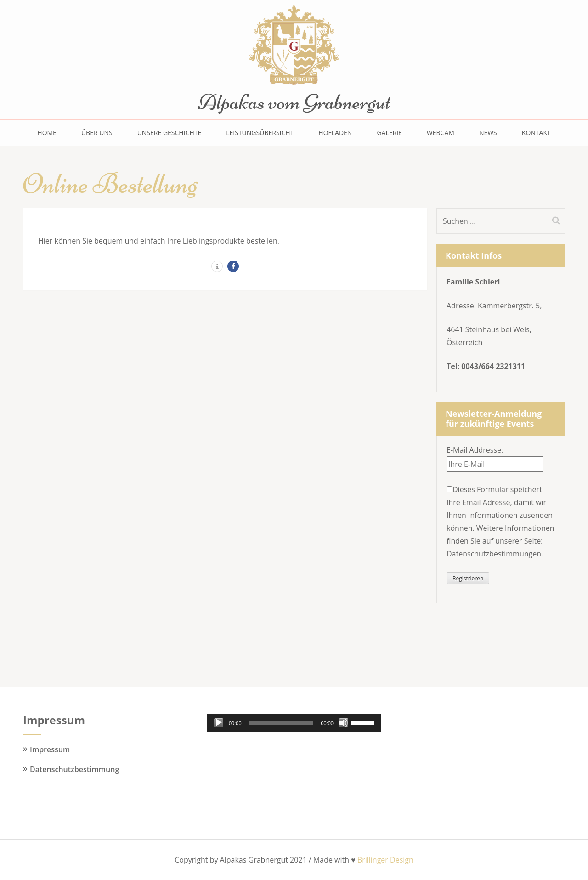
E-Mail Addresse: (475, 450)
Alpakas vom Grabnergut (294, 102)
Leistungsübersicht (260, 133)
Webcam (441, 133)
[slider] (281, 723)
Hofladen (335, 133)
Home (47, 133)
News (488, 133)
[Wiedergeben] (219, 723)
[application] (294, 723)
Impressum (50, 749)
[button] (217, 266)
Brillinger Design (385, 860)
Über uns (97, 133)
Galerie (389, 133)
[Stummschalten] (344, 723)
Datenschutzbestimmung (74, 769)
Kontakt (536, 133)
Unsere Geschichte (170, 133)
